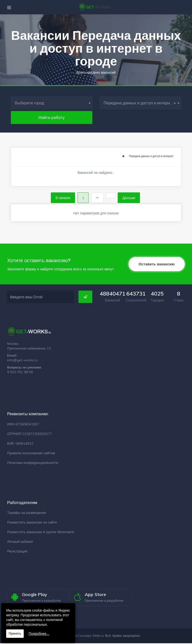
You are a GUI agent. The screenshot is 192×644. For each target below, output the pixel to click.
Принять (15, 633)
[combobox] (52, 103)
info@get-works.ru (22, 361)
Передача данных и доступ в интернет (151, 156)
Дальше (131, 198)
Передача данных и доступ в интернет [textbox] (140, 103)
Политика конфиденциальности (33, 463)
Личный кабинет (20, 542)
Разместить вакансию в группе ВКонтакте (41, 533)
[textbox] (52, 103)
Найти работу (52, 117)
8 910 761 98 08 (20, 373)
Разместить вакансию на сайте (32, 523)
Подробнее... (39, 634)
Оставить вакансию (157, 265)
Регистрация (17, 552)
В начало (61, 198)
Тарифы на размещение (27, 513)
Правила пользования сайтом (31, 454)
